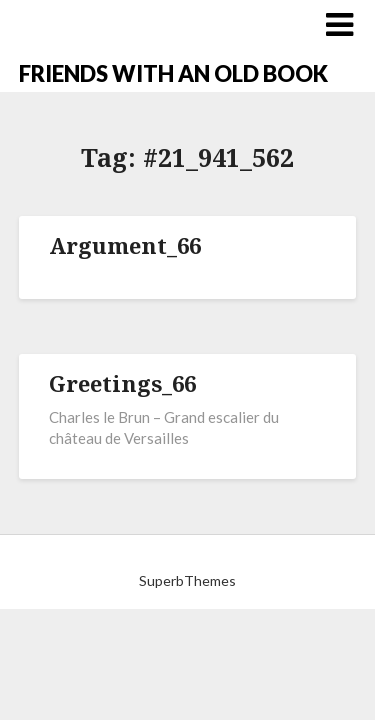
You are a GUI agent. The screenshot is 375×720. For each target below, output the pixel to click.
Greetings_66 (122, 383)
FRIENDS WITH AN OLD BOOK (173, 73)
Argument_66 (125, 245)
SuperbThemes (187, 580)
